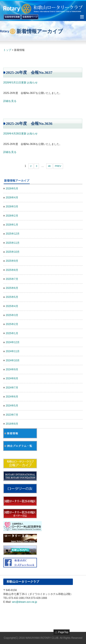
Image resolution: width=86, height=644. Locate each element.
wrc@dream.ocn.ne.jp (25, 602)
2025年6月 (12, 288)
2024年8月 (12, 378)
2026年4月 (12, 198)
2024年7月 (12, 388)
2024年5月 (12, 406)
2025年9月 (12, 261)
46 (49, 166)
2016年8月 (12, 424)
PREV (58, 166)
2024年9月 (12, 369)
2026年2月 (12, 216)
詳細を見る (10, 101)
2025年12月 (13, 234)
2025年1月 (12, 333)
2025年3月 (12, 315)
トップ (7, 50)
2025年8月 (12, 270)
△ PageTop (62, 632)
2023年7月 (12, 415)
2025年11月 (13, 243)
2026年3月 (12, 207)
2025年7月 (12, 279)
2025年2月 (12, 324)
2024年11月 (13, 351)
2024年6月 (12, 397)
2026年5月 (12, 189)
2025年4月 (12, 306)
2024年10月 (13, 360)
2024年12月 (13, 342)
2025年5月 (12, 297)
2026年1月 (12, 225)
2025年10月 (13, 252)
